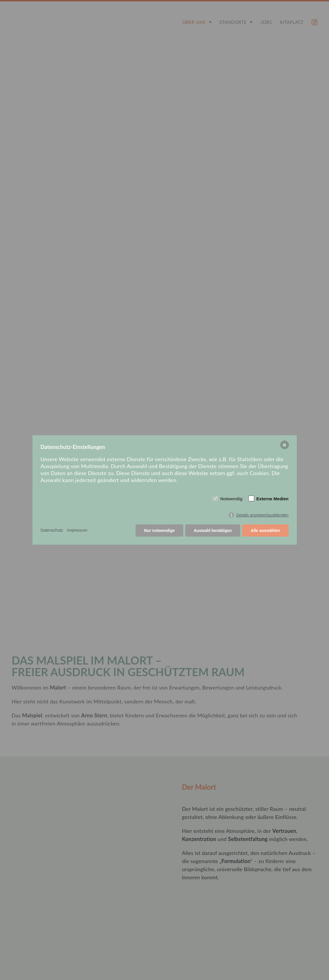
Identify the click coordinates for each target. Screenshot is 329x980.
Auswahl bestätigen (213, 530)
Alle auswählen (265, 530)
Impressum (77, 530)
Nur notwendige (159, 530)
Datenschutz (52, 530)
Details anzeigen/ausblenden (263, 515)
